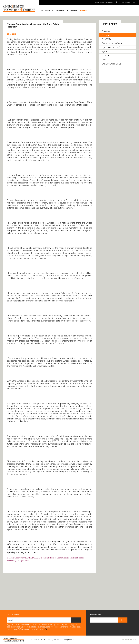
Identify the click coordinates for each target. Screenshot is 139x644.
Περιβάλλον (107, 39)
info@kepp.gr (69, 640)
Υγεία (104, 52)
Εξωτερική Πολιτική (111, 47)
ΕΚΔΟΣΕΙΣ (72, 10)
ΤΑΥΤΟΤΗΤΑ (47, 10)
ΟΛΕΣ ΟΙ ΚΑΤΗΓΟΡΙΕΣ (111, 64)
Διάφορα (106, 31)
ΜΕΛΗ (104, 3)
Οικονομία (106, 35)
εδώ (46, 629)
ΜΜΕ (104, 60)
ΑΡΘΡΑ (83, 10)
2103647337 (58, 640)
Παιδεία (105, 56)
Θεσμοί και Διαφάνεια (112, 43)
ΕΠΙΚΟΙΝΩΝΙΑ (126, 3)
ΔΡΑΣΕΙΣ (60, 10)
